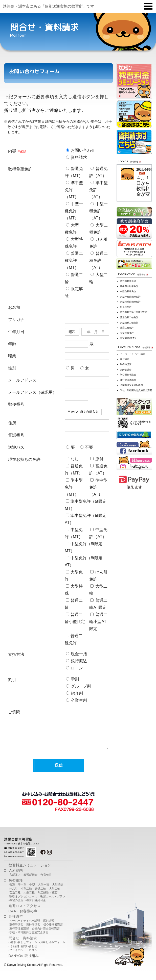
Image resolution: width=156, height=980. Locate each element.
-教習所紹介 (30, 882)
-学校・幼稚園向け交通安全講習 (29, 940)
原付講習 (125, 359)
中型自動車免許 (128, 291)
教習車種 (16, 888)
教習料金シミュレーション (30, 873)
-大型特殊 (57, 892)
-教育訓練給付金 (36, 908)
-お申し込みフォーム (52, 950)
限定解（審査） (129, 338)
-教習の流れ (16, 908)
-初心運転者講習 (52, 932)
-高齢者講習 (33, 932)
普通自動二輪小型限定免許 (134, 312)
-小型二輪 (26, 896)
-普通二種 (15, 900)
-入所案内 (15, 882)
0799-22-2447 (16, 860)
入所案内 (16, 878)
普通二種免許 (127, 328)
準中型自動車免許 (129, 286)
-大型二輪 (54, 896)
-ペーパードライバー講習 (24, 928)
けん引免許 (126, 307)
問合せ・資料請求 (23, 946)
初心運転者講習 (128, 375)
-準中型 (22, 892)
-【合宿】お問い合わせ (23, 954)
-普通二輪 (40, 896)
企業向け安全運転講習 (131, 385)
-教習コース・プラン (52, 904)
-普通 (12, 892)
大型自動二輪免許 (129, 323)
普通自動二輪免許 (129, 317)
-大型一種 (43, 892)
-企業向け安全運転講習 (45, 936)
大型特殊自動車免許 (130, 302)
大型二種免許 (127, 333)
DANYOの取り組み (24, 963)
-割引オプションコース (23, 904)
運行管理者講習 (128, 380)
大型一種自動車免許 (130, 297)
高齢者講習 (126, 370)
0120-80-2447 (16, 855)
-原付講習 (48, 928)
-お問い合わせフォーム (23, 950)
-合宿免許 (46, 882)
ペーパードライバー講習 (133, 354)
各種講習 (16, 924)
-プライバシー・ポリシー (24, 958)
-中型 (32, 892)
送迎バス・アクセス (25, 913)
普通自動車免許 (128, 281)
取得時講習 (126, 364)
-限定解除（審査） (48, 900)
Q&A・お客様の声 (23, 919)
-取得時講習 (16, 932)
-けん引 (13, 896)
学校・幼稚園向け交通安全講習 (136, 390)
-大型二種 (29, 900)
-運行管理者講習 (19, 936)
